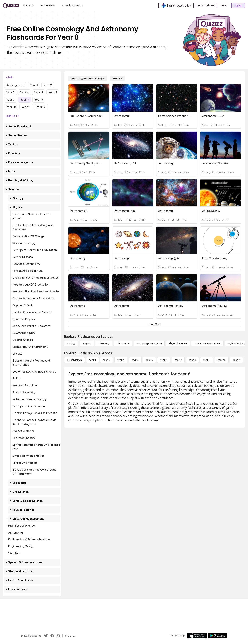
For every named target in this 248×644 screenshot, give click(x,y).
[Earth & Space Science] (149, 343)
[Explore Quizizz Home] (11, 6)
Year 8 (25, 100)
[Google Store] (218, 636)
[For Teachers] (48, 6)
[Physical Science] (178, 343)
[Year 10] (222, 360)
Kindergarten (15, 85)
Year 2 (48, 85)
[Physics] (87, 343)
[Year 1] (92, 360)
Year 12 (41, 107)
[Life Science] (123, 343)
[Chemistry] (104, 343)
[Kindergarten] (74, 360)
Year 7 (11, 100)
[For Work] (29, 6)
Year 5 (39, 92)
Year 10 (11, 107)
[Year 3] (121, 360)
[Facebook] (52, 636)
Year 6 (53, 92)
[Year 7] (178, 360)
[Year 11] (237, 360)
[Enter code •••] (206, 6)
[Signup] (238, 6)
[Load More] (155, 324)
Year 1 (34, 85)
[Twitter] (46, 636)
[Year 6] (164, 360)
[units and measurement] (207, 343)
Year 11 (26, 107)
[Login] (224, 6)
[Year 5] (149, 360)
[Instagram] (58, 636)
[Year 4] (135, 360)
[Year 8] (118, 78)
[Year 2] (107, 360)
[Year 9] (207, 360)
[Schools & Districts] (72, 6)
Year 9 (39, 100)
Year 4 (24, 92)
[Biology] (71, 343)
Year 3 (10, 92)
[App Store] (197, 636)
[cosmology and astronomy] (88, 78)
